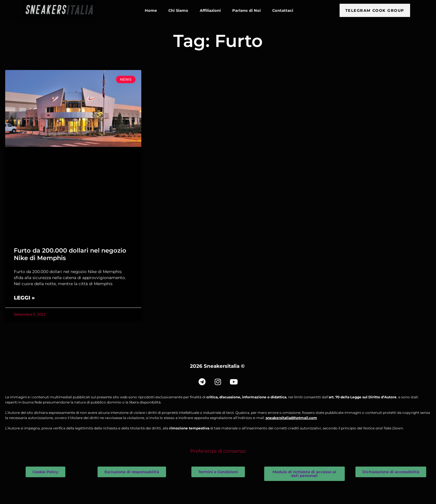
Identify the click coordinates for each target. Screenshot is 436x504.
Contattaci (283, 8)
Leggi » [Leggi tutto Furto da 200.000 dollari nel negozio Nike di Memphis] (24, 298)
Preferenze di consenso (218, 451)
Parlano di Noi (246, 8)
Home (151, 8)
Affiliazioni (210, 8)
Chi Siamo (178, 8)
